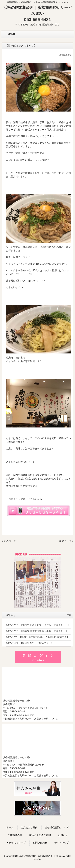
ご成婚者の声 (15, 835)
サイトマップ (62, 843)
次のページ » (66, 541)
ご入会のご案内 (29, 827)
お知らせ (63, 835)
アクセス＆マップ (16, 843)
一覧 (69, 615)
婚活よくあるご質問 (40, 835)
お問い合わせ (40, 843)
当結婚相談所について (57, 827)
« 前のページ (9, 541)
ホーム (10, 827)
